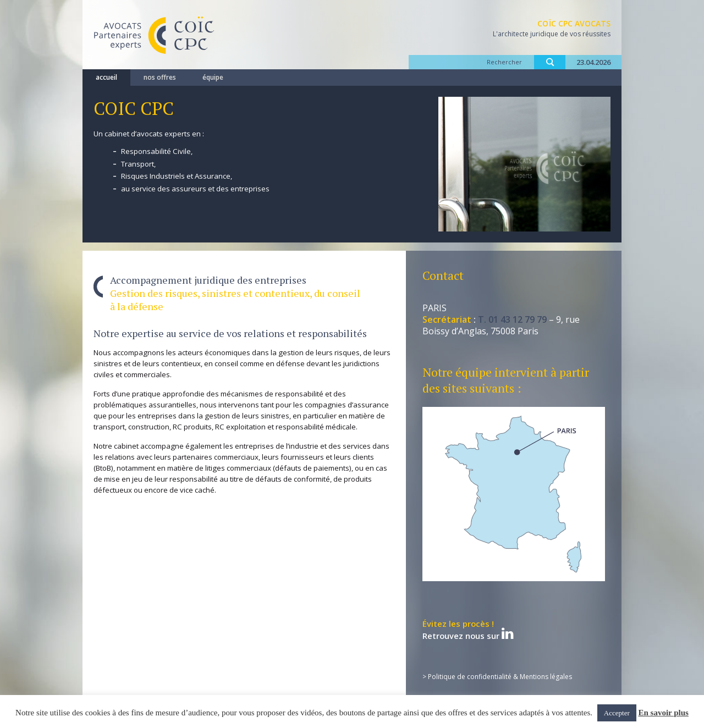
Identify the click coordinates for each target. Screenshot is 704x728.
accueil (106, 77)
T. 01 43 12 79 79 (512, 319)
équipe (213, 77)
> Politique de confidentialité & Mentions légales (497, 677)
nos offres (160, 77)
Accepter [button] (617, 713)
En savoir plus (664, 713)
